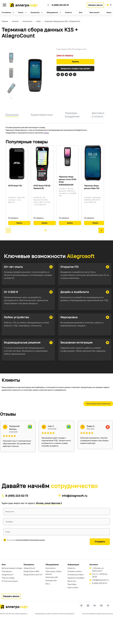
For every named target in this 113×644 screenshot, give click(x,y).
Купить (75, 62)
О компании (6, 12)
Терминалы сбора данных (53, 573)
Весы (48, 584)
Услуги (21, 12)
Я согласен (26, 540)
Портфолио (7, 571)
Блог (81, 12)
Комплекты (50, 568)
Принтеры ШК (52, 577)
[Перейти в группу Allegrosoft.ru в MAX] (88, 605)
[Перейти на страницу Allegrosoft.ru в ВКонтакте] (95, 605)
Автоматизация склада (12, 568)
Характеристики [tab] (42, 115)
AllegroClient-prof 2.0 (33, 575)
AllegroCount (7, 575)
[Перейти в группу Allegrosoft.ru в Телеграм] (81, 605)
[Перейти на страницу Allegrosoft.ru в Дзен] (108, 605)
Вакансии (72, 581)
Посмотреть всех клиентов (98, 404)
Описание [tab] (12, 115)
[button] (11, 49)
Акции (109, 12)
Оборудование (52, 12)
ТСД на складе (8, 578)
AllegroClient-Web (31, 571)
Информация (73, 565)
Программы (35, 12)
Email (8, 532)
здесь (46, 133)
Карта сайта (73, 587)
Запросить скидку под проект (75, 68)
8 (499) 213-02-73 (60, 5)
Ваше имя (10, 512)
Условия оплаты (75, 571)
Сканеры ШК (51, 580)
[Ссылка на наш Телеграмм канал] (48, 5)
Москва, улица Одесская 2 (49, 503)
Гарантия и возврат (76, 578)
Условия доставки (76, 575)
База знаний (94, 12)
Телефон (9, 522)
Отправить (100, 542)
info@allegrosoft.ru (75, 496)
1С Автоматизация (10, 581)
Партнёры (72, 584)
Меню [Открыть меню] (4, 5)
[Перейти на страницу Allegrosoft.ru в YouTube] (101, 605)
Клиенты (68, 12)
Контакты (94, 565)
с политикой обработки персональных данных (30, 540)
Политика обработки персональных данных (97, 614)
